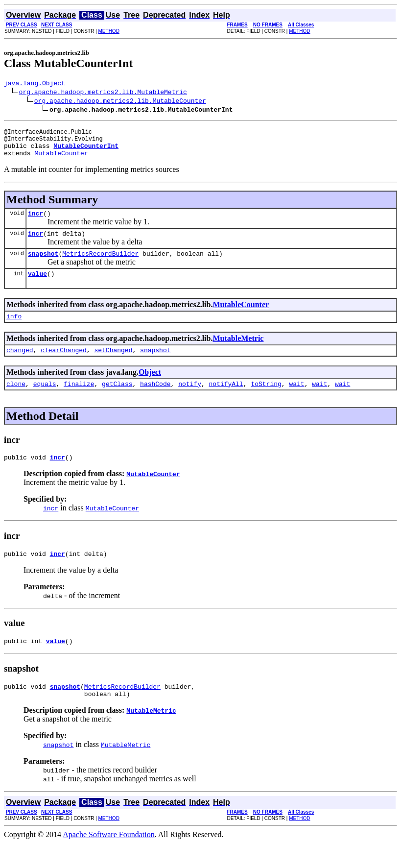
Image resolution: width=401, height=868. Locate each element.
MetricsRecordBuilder (100, 265)
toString (266, 401)
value (37, 287)
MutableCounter (61, 160)
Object (150, 388)
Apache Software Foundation (109, 859)
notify (190, 401)
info (14, 331)
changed (20, 366)
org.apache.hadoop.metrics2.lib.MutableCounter (120, 102)
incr (35, 222)
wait (296, 401)
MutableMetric (238, 353)
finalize (79, 401)
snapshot (43, 265)
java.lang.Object (35, 84)
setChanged (113, 366)
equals (45, 401)
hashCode (155, 401)
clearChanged (64, 366)
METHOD (109, 31)
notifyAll (226, 401)
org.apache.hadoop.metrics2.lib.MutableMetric (103, 93)
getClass (117, 401)
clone (16, 401)
